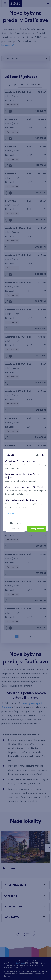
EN (44, 455)
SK (37, 455)
